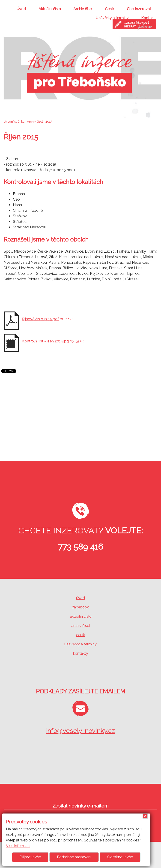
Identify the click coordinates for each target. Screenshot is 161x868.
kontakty (81, 653)
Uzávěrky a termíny (112, 18)
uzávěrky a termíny (80, 644)
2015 (49, 122)
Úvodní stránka (14, 122)
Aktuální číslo (50, 9)
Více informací (18, 846)
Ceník (110, 9)
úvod (80, 598)
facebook (81, 607)
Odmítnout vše (120, 857)
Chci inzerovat (139, 9)
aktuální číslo (81, 616)
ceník (80, 635)
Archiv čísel (83, 9)
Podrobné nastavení (74, 857)
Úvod (21, 9)
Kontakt (148, 18)
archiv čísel (81, 626)
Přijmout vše (30, 857)
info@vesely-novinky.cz (80, 731)
